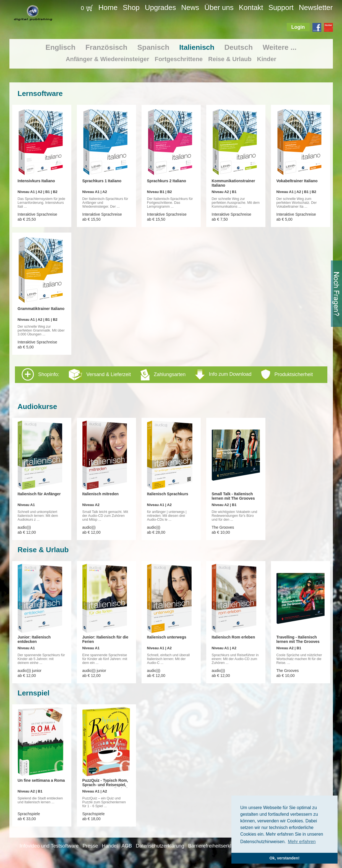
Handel (110, 846)
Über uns (219, 7)
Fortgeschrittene (179, 59)
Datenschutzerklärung (160, 846)
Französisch (106, 47)
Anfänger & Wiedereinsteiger (108, 59)
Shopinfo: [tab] (167, 374)
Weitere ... (280, 47)
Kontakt (251, 7)
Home (108, 7)
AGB (127, 846)
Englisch (61, 47)
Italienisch (197, 47)
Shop (131, 7)
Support (281, 7)
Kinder (267, 59)
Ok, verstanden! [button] (285, 858)
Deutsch (238, 47)
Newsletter (316, 7)
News (190, 7)
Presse (90, 846)
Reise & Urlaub (230, 59)
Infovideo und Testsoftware (49, 846)
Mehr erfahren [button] (302, 842)
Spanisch (153, 47)
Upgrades (160, 7)
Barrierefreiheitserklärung (216, 846)
